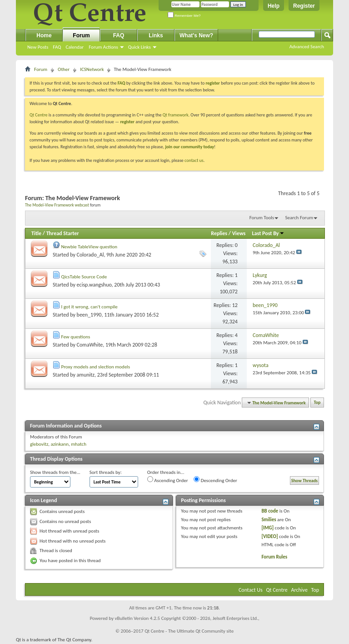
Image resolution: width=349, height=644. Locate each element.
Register (304, 6)
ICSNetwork (92, 69)
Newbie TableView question (90, 247)
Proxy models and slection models (96, 367)
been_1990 (89, 315)
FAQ (57, 47)
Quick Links (140, 47)
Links (156, 35)
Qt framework (176, 115)
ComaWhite (90, 345)
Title (36, 233)
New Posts (38, 47)
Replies (219, 233)
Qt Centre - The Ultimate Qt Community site (189, 631)
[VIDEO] (269, 536)
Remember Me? (184, 16)
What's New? (196, 35)
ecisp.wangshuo (94, 285)
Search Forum (299, 218)
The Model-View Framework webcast (57, 205)
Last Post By (268, 233)
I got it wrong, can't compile (90, 307)
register (127, 122)
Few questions (76, 337)
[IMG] (267, 528)
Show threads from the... (55, 472)
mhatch (79, 444)
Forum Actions (103, 47)
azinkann (60, 444)
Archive (299, 590)
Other (64, 69)
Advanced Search (307, 47)
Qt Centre (39, 115)
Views (239, 233)
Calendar (75, 47)
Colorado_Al (90, 255)
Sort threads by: (106, 472)
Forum (81, 35)
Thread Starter (63, 233)
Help (274, 6)
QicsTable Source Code (84, 277)
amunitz (86, 375)
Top (317, 403)
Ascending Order (168, 480)
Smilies (269, 520)
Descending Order (215, 480)
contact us (194, 160)
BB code (270, 511)
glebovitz (39, 444)
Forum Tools (262, 218)
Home (44, 35)
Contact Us (251, 590)
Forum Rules (274, 557)
